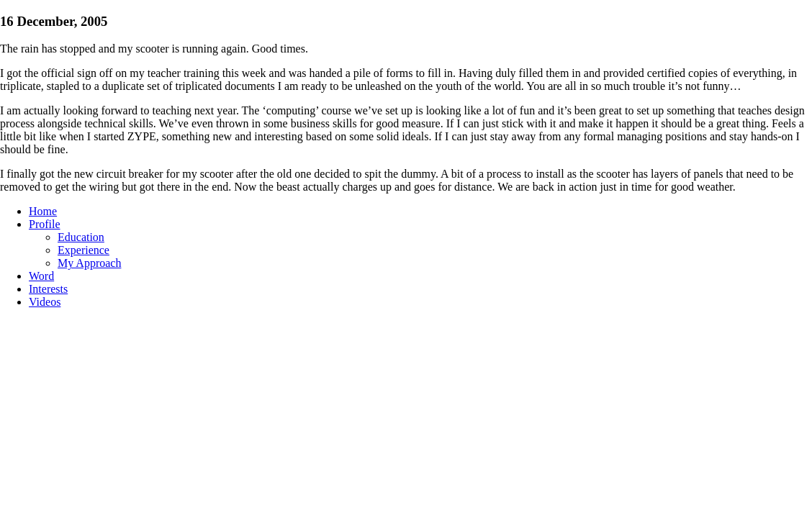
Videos (45, 302)
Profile (45, 224)
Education (81, 237)
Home (43, 211)
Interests (48, 289)
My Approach (89, 263)
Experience (84, 250)
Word (41, 276)
